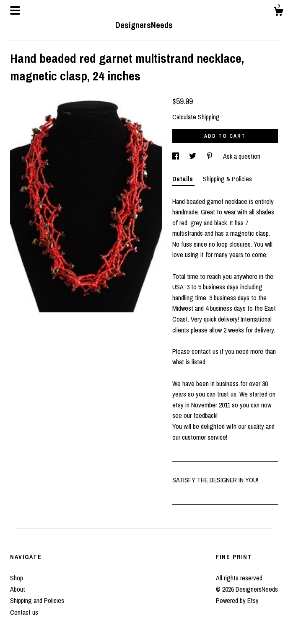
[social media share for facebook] (176, 156)
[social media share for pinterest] (210, 156)
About (18, 589)
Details (183, 179)
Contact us (24, 612)
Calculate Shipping (196, 117)
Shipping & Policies (227, 179)
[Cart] (278, 13)
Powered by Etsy (237, 600)
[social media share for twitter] (193, 156)
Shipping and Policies (37, 600)
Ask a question (242, 156)
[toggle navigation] (15, 10)
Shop (17, 578)
